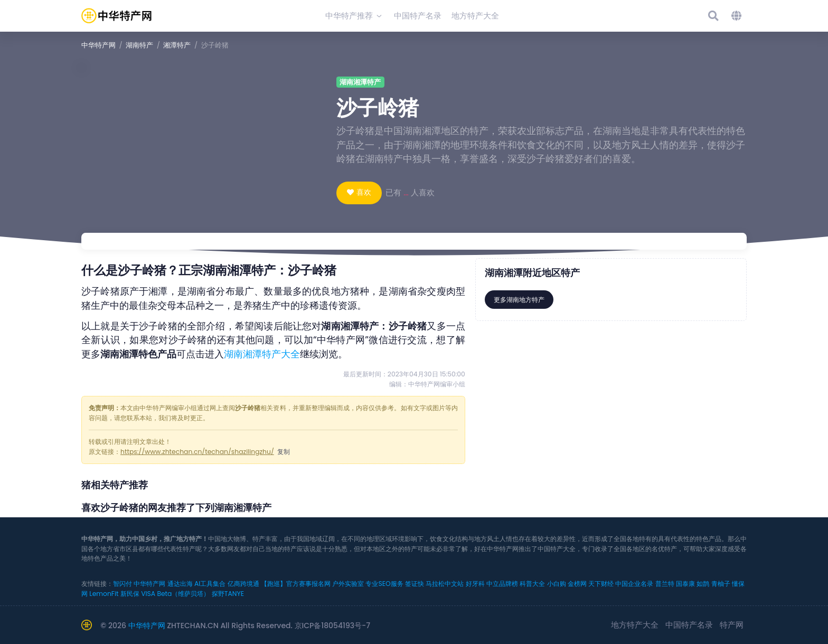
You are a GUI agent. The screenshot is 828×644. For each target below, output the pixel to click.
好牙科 (475, 584)
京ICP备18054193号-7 (333, 626)
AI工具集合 (210, 584)
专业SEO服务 (384, 584)
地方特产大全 (635, 625)
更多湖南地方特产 (519, 300)
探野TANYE (228, 594)
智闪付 (123, 584)
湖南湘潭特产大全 (262, 354)
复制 (284, 452)
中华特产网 (98, 45)
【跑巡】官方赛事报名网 (296, 584)
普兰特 (665, 584)
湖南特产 (139, 45)
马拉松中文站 (445, 584)
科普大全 (532, 584)
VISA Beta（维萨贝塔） (175, 594)
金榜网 (577, 584)
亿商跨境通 (243, 584)
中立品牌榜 (502, 584)
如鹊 (703, 584)
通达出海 (180, 584)
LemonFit (104, 594)
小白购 (557, 584)
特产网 (732, 625)
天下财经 (601, 584)
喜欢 (364, 192)
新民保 (130, 594)
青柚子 (721, 584)
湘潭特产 (177, 45)
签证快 (415, 584)
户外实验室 (348, 584)
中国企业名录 (634, 584)
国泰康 (685, 584)
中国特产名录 (689, 625)
